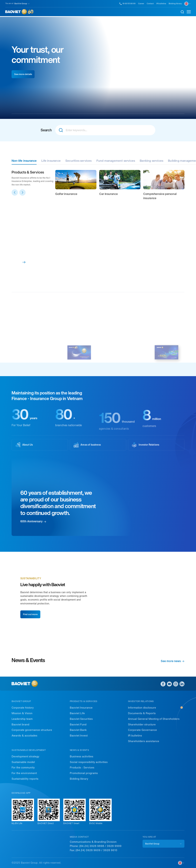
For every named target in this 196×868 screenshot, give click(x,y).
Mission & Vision (22, 713)
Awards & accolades (24, 736)
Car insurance (108, 194)
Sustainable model (23, 762)
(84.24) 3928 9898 (92, 846)
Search (46, 130)
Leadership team (22, 719)
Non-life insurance (24, 161)
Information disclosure (142, 708)
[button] (15, 192)
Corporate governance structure (32, 730)
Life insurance (51, 161)
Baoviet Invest (79, 736)
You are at (9, 3)
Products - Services (82, 768)
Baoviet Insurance (81, 708)
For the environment (24, 773)
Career (141, 4)
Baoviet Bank (78, 730)
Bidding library (175, 4)
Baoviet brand (20, 725)
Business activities (82, 756)
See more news (173, 663)
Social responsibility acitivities (89, 762)
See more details (23, 74)
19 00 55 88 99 (128, 4)
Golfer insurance (66, 194)
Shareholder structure (142, 725)
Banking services (151, 161)
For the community (23, 768)
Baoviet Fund (78, 725)
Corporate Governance (142, 730)
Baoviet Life (77, 713)
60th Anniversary (33, 531)
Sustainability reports (25, 779)
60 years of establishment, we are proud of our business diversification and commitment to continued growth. (58, 512)
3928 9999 (114, 846)
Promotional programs (84, 773)
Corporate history (23, 708)
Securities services (79, 161)
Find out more (30, 626)
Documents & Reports (142, 713)
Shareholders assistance (144, 741)
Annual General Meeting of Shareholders (154, 719)
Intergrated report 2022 (29, 359)
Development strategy (25, 756)
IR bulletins (161, 4)
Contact (150, 4)
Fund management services (116, 161)
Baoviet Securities (81, 719)
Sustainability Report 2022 (118, 359)
